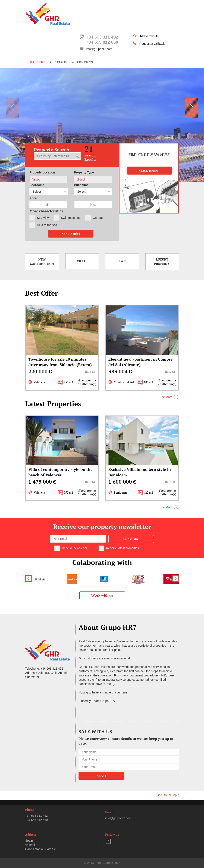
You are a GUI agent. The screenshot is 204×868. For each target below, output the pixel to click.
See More (166, 397)
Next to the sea (47, 225)
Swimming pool (71, 218)
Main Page (38, 62)
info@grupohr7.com (99, 49)
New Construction (42, 261)
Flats (122, 261)
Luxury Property (162, 261)
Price (33, 198)
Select (36, 179)
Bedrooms (37, 185)
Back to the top (168, 795)
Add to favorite (149, 36)
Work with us (102, 595)
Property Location (42, 172)
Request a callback (152, 44)
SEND (101, 776)
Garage (98, 218)
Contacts (85, 62)
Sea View (43, 218)
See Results (71, 234)
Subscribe (131, 539)
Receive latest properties (122, 548)
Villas (82, 261)
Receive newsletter (74, 548)
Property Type (84, 172)
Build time (81, 185)
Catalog (62, 62)
